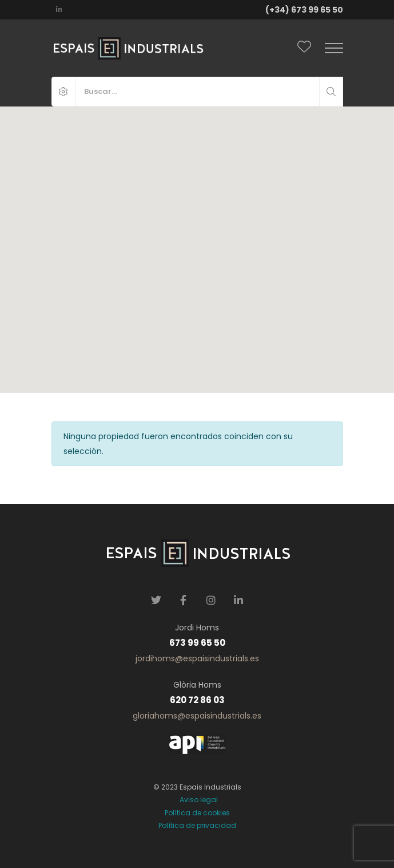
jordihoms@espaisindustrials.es (197, 658)
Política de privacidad (197, 825)
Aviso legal (197, 800)
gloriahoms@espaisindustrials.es (197, 716)
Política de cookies (197, 813)
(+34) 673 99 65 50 (304, 10)
